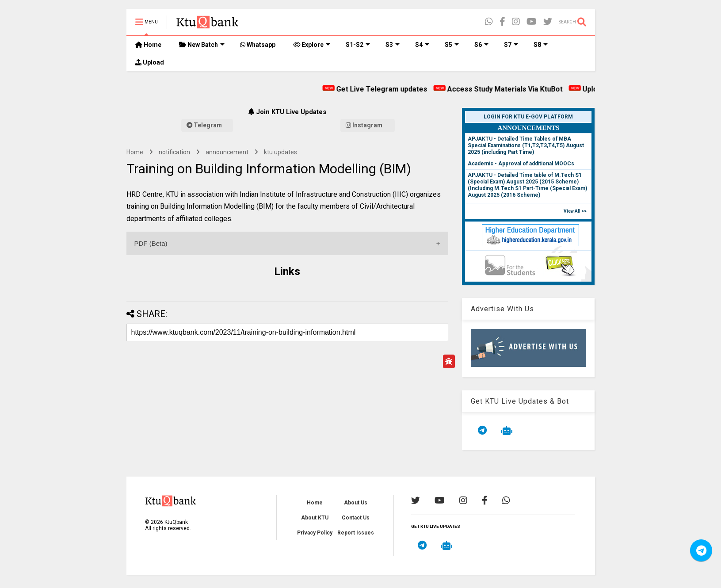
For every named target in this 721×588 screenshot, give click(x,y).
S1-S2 (358, 45)
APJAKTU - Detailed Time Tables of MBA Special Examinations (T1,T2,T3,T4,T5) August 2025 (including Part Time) (526, 145)
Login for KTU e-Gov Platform (528, 117)
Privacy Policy (315, 533)
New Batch (202, 45)
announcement (227, 152)
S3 (393, 45)
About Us (356, 503)
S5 (452, 45)
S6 (481, 45)
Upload (150, 62)
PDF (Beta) (151, 243)
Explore (312, 45)
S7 (511, 45)
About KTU (315, 518)
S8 (541, 45)
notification (174, 152)
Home (148, 45)
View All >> (575, 211)
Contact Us (356, 518)
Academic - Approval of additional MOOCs (521, 164)
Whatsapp (258, 45)
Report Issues (356, 533)
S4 (422, 45)
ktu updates (280, 152)
